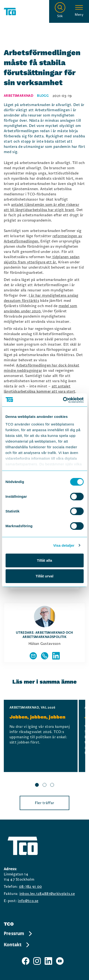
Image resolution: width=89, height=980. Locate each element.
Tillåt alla (45, 560)
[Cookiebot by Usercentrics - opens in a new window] (63, 400)
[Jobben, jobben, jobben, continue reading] (41, 736)
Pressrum (18, 934)
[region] (44, 744)
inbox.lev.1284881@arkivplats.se (47, 894)
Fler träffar (45, 803)
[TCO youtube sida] (60, 961)
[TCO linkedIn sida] (48, 961)
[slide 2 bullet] (45, 786)
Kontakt (17, 945)
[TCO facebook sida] (26, 961)
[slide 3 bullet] (52, 786)
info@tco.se (28, 901)
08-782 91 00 (30, 887)
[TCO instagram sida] (37, 961)
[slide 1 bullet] (37, 786)
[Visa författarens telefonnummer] (45, 656)
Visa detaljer (64, 545)
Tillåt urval (44, 576)
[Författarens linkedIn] (56, 656)
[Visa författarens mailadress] (33, 656)
